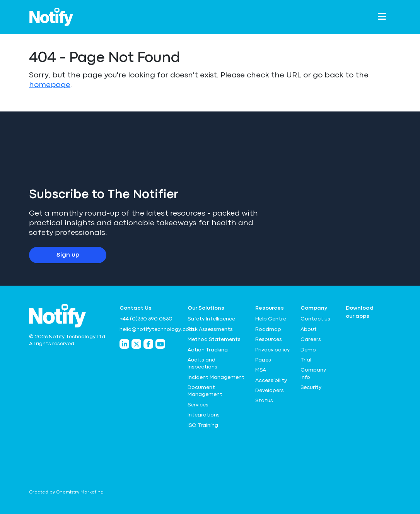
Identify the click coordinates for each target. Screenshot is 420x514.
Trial (306, 360)
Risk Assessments (210, 329)
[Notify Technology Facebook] (148, 344)
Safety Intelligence (211, 319)
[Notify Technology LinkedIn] (124, 344)
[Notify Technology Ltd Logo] (51, 17)
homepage (50, 85)
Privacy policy (272, 350)
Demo (308, 350)
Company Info (313, 374)
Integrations (204, 415)
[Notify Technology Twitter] (136, 344)
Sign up (68, 255)
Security (311, 387)
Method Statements (214, 339)
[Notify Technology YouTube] (160, 344)
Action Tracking (208, 350)
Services (198, 405)
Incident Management (216, 377)
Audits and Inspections (202, 363)
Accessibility (271, 380)
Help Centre (271, 319)
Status (264, 401)
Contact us (315, 319)
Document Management (205, 391)
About (309, 329)
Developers (270, 391)
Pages (263, 360)
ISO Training (203, 425)
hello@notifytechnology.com (149, 329)
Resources (269, 339)
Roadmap (268, 329)
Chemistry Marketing (80, 492)
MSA (261, 370)
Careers (311, 339)
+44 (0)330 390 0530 (146, 319)
